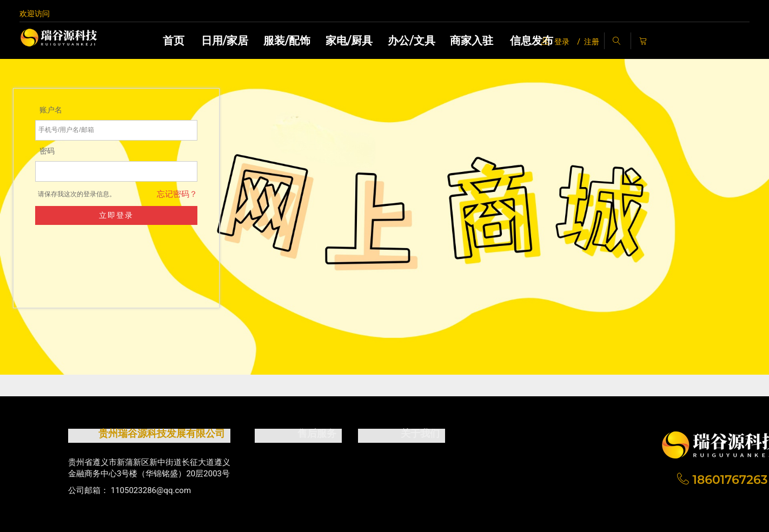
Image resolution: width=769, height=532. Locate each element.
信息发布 (532, 41)
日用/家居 (225, 41)
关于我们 (420, 434)
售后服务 (317, 434)
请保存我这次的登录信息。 (103, 194)
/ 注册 (588, 42)
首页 (174, 41)
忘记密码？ (204, 194)
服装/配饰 (287, 41)
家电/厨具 (349, 41)
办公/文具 (411, 41)
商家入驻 (472, 41)
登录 (555, 42)
